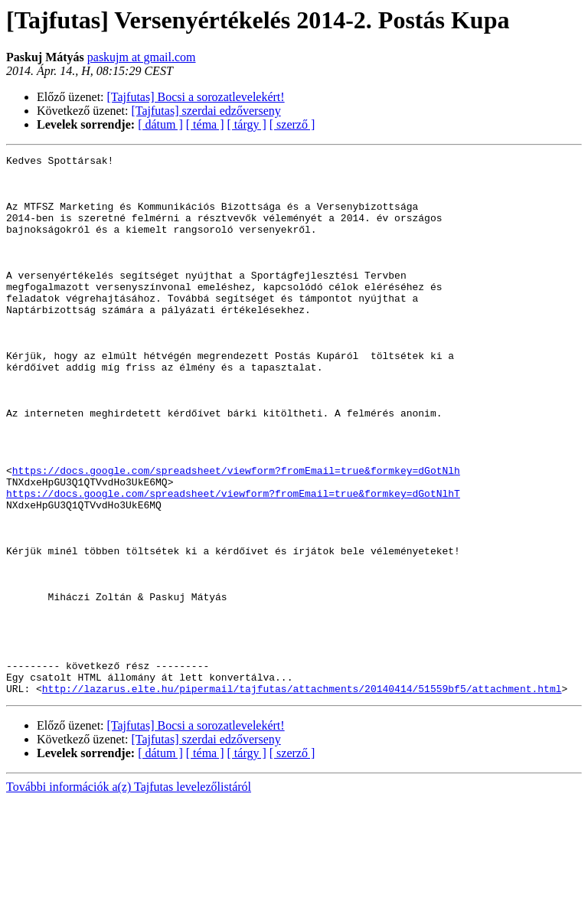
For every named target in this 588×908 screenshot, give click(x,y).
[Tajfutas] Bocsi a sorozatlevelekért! (196, 97)
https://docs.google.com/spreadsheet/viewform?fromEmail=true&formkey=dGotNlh (236, 534)
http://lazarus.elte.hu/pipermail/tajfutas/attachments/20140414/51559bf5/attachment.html (302, 796)
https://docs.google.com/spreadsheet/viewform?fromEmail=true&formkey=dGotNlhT (233, 562)
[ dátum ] (160, 124)
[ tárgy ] (247, 124)
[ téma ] (205, 124)
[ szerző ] (292, 124)
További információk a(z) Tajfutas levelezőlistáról (129, 895)
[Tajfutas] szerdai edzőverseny (206, 111)
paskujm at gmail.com (142, 57)
